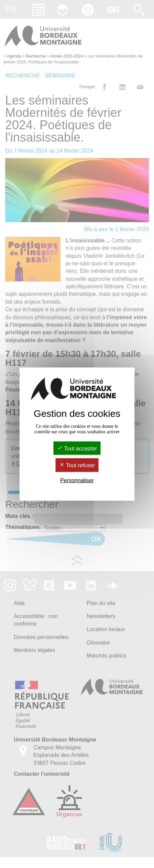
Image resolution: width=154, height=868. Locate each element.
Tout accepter (77, 449)
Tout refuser (77, 465)
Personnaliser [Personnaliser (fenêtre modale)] (77, 480)
